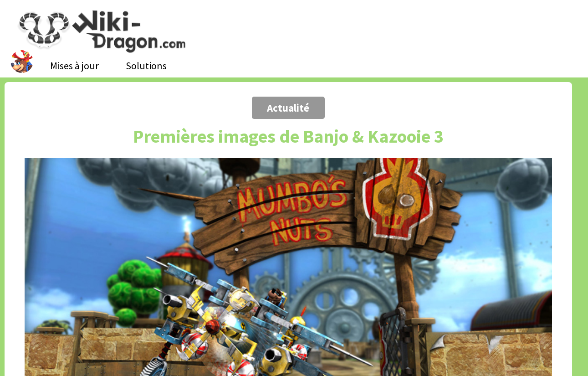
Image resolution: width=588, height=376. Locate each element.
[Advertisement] (72, 80)
